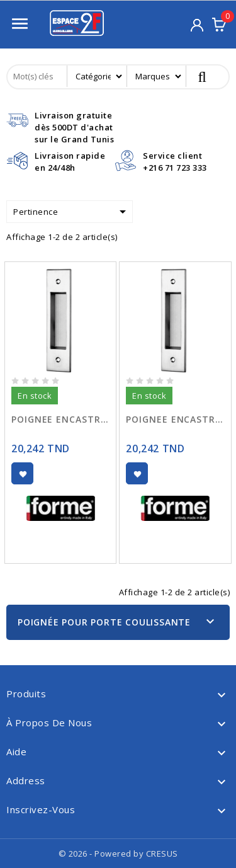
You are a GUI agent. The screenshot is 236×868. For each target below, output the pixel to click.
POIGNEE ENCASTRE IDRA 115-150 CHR (60, 419)
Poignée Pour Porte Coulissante (104, 622)
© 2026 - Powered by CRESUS (118, 854)
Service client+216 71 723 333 (175, 162)
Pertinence (72, 212)
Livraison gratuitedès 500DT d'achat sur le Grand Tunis (74, 127)
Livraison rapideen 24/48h (70, 162)
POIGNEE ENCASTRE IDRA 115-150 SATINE (175, 419)
